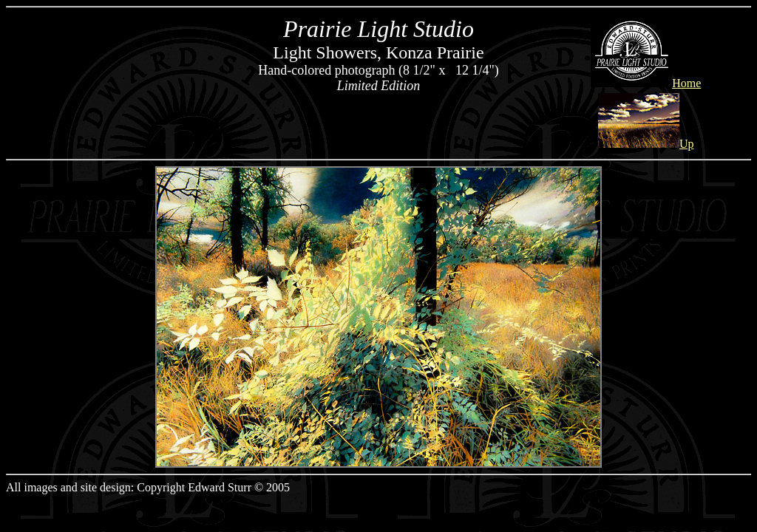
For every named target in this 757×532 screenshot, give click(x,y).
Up (646, 144)
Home (646, 83)
